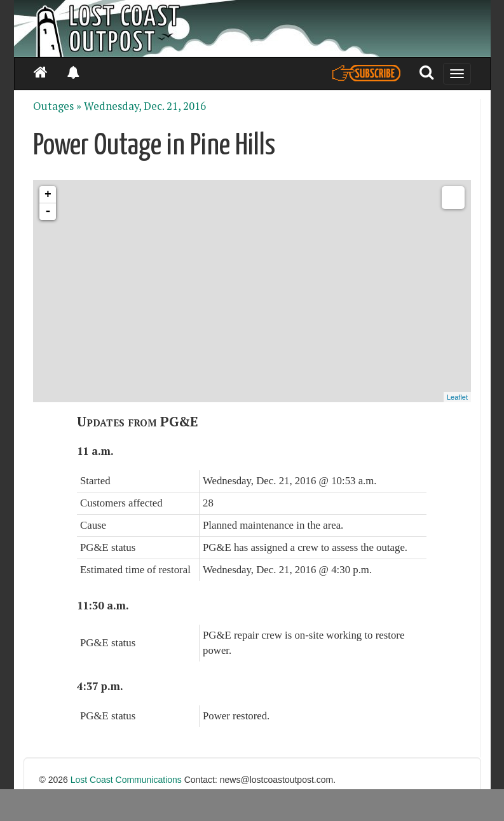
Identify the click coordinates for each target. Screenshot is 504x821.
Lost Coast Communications (126, 780)
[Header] (252, 29)
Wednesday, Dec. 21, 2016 (145, 106)
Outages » (57, 106)
